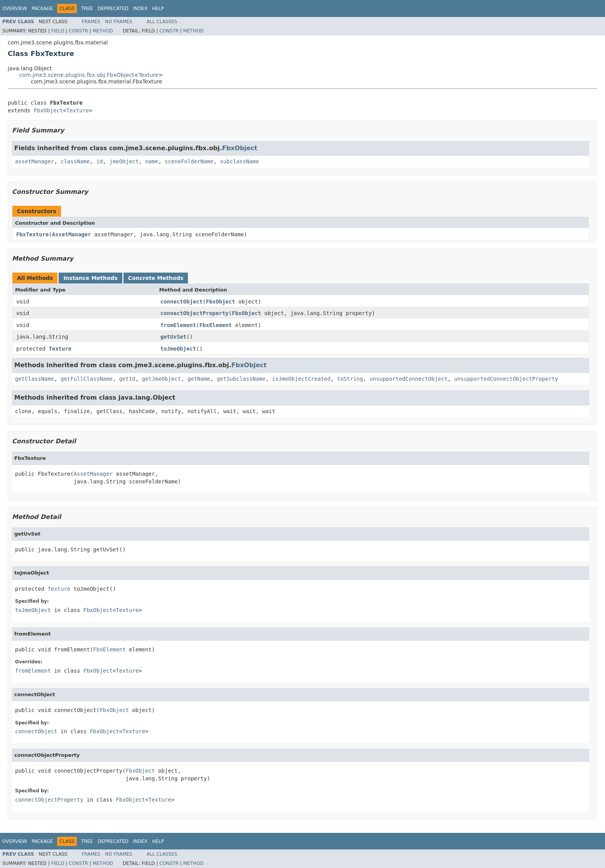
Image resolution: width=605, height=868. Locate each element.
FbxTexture (32, 234)
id (100, 161)
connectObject (182, 302)
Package (42, 8)
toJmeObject (178, 349)
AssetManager (72, 234)
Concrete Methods (156, 278)
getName (199, 379)
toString (350, 379)
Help (158, 8)
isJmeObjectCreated (301, 379)
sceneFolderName (189, 161)
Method (103, 31)
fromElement (178, 325)
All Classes (162, 22)
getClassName (35, 379)
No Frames (119, 22)
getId (127, 379)
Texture (148, 75)
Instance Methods (90, 278)
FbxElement (216, 325)
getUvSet (173, 337)
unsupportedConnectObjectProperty (506, 379)
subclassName (239, 161)
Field (57, 31)
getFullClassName (87, 379)
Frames (91, 22)
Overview (15, 8)
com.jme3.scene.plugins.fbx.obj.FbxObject (77, 75)
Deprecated (113, 8)
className (75, 161)
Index (140, 8)
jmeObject (124, 161)
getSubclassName (241, 379)
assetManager (35, 161)
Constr (78, 31)
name (152, 161)
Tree (87, 8)
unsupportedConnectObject (409, 379)
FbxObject (48, 110)
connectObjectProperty (195, 313)
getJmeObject (161, 379)
